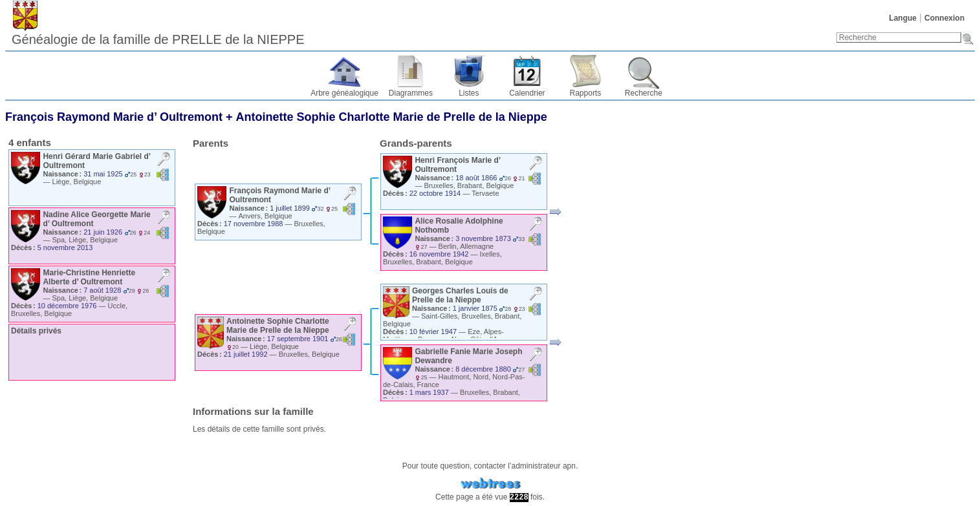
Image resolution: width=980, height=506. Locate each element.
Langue (903, 18)
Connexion (944, 18)
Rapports (586, 93)
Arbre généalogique (344, 93)
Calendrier (527, 93)
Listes (469, 93)
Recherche (644, 93)
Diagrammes (411, 93)
